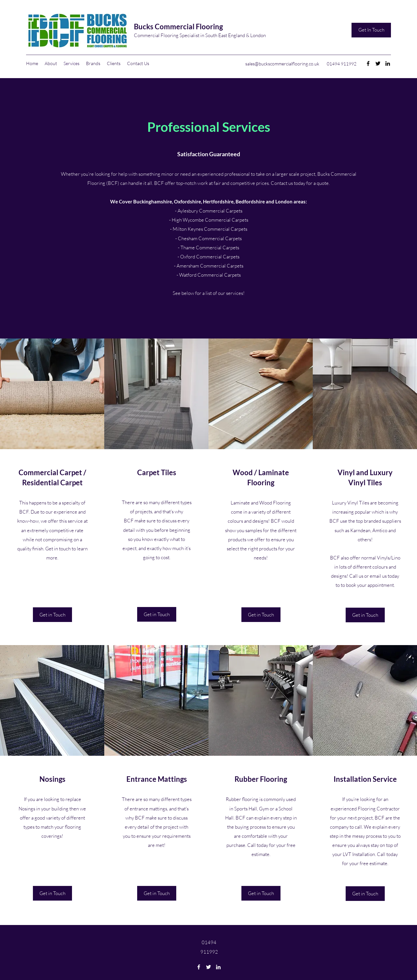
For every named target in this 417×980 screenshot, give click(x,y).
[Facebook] (368, 63)
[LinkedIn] (388, 63)
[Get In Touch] (371, 30)
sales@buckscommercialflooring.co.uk (282, 64)
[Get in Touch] (52, 615)
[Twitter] (378, 63)
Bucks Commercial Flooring (178, 27)
